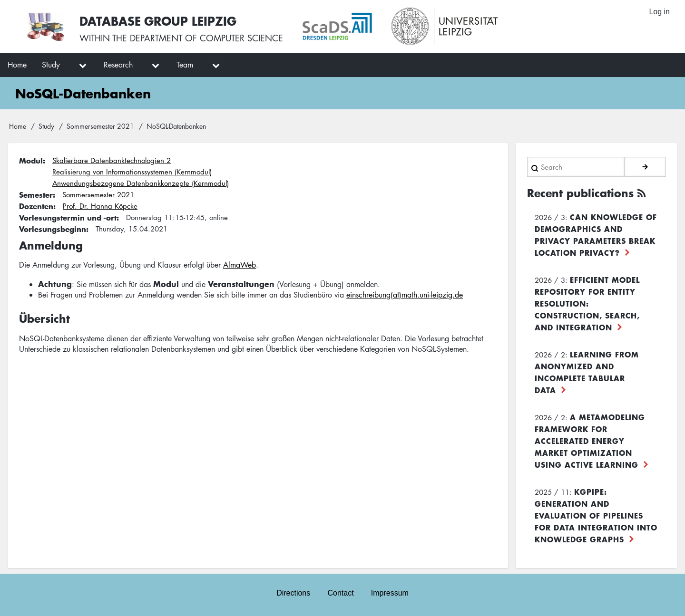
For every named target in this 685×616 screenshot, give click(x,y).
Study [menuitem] (51, 65)
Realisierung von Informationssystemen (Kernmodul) (132, 172)
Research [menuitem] (118, 65)
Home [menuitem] (17, 65)
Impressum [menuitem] (390, 593)
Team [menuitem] (185, 65)
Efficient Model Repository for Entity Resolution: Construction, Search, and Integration (587, 303)
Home (18, 126)
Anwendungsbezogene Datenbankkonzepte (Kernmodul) (141, 183)
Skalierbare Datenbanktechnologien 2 (112, 160)
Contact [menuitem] (340, 593)
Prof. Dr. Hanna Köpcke (100, 206)
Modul (31, 160)
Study (46, 126)
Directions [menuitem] (293, 593)
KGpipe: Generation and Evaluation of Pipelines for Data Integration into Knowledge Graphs (596, 515)
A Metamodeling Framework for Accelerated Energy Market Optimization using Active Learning (590, 441)
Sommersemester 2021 (100, 126)
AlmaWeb (240, 265)
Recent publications (580, 193)
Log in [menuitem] (659, 12)
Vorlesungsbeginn (53, 229)
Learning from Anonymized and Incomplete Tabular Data (587, 372)
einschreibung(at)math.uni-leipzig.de (405, 295)
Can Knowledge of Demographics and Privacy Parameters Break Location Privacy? (596, 235)
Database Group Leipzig (158, 21)
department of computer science (206, 38)
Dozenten (36, 206)
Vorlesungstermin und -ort (68, 217)
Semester (36, 194)
